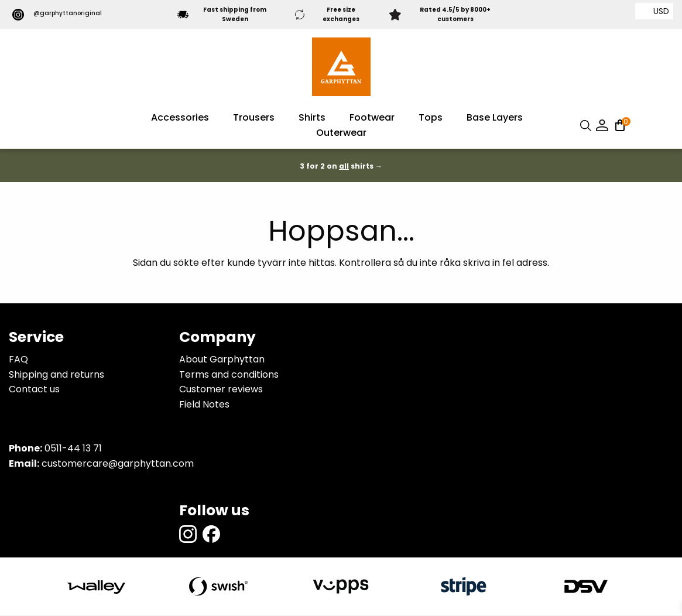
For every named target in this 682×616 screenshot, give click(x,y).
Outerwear (341, 134)
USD (661, 11)
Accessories (180, 119)
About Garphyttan (222, 360)
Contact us (34, 390)
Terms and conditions (229, 375)
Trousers (254, 119)
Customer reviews (221, 390)
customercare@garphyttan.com (118, 465)
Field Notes (204, 405)
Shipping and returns (56, 375)
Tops (431, 119)
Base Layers (495, 119)
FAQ (18, 360)
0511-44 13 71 (73, 449)
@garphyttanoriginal (59, 15)
